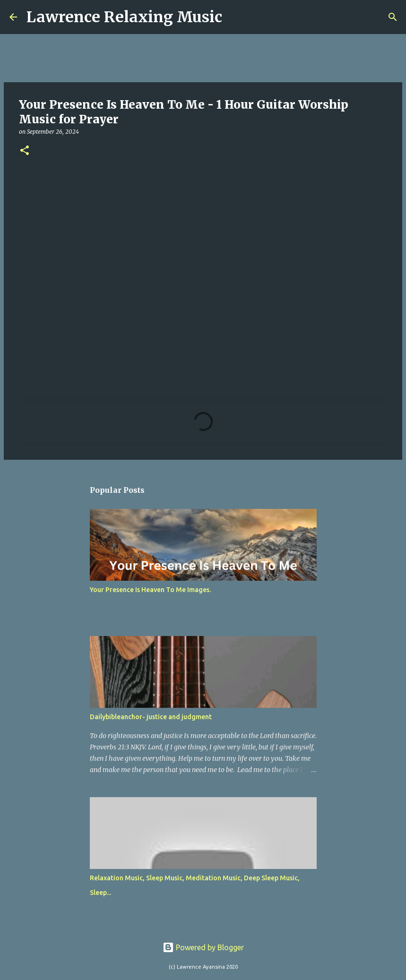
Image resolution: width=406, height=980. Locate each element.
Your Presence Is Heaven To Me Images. (150, 590)
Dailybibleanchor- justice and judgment (151, 717)
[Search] (235, 17)
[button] (25, 151)
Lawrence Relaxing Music (124, 17)
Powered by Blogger (203, 947)
